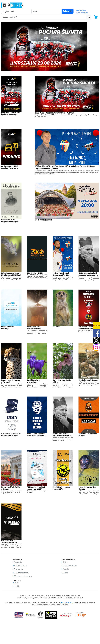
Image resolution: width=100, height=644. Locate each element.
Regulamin (18, 562)
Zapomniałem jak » (82, 13)
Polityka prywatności (22, 572)
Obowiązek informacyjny (23, 576)
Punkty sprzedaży (20, 565)
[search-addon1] (44, 17)
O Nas (65, 562)
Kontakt (66, 569)
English (17, 586)
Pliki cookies (18, 569)
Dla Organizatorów (70, 565)
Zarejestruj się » (81, 10)
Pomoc (65, 572)
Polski (16, 583)
